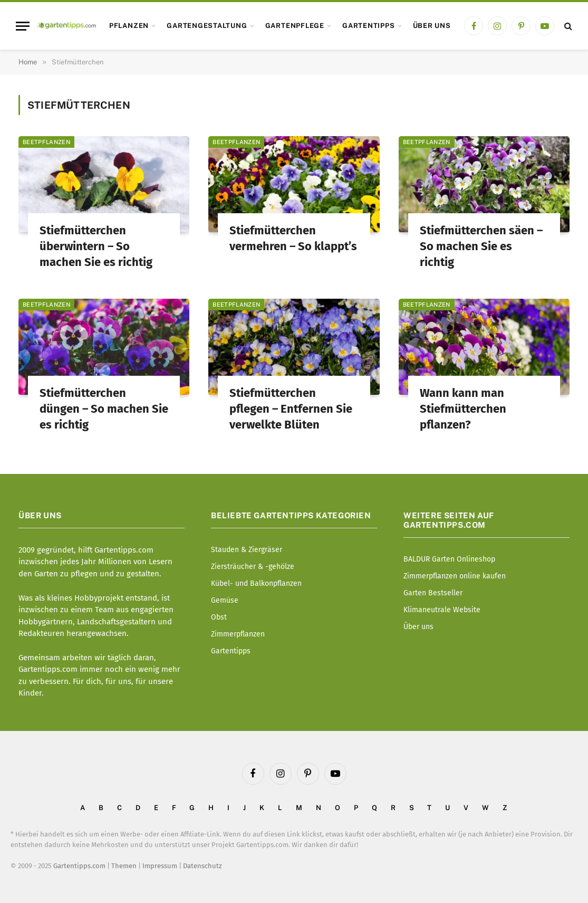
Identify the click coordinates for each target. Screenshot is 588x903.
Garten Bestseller (433, 593)
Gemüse (225, 600)
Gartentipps (368, 26)
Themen (124, 866)
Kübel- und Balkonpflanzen (256, 583)
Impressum (160, 866)
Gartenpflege (295, 26)
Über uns (432, 26)
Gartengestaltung (207, 26)
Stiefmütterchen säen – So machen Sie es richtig (481, 246)
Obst (219, 617)
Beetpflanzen (46, 142)
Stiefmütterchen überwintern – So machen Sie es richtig (96, 246)
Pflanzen (129, 26)
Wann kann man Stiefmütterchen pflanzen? (463, 409)
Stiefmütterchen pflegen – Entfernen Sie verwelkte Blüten (291, 409)
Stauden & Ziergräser (247, 550)
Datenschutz (203, 866)
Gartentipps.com (79, 866)
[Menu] (23, 26)
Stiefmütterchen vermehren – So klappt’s (293, 238)
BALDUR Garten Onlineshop (449, 559)
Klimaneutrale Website (442, 610)
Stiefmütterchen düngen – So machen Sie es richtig (104, 409)
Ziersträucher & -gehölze (253, 567)
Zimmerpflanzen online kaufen (455, 576)
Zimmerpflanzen (238, 634)
